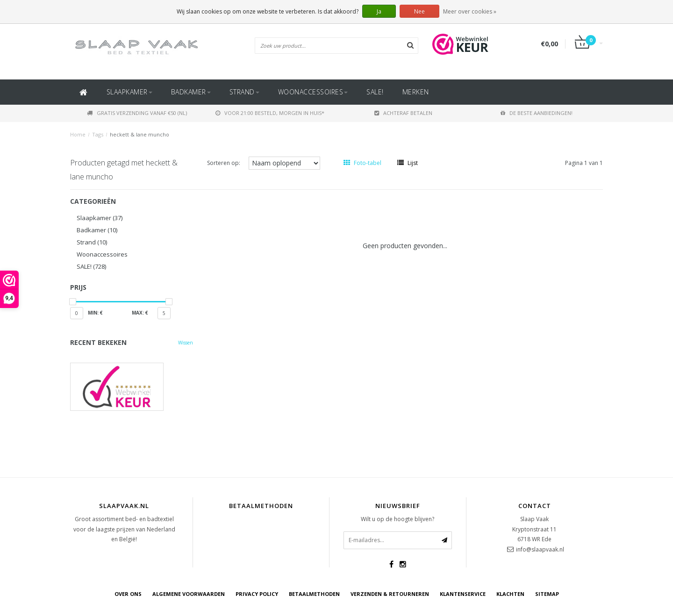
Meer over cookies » (470, 11)
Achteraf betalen (403, 113)
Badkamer (191, 92)
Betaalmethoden (314, 594)
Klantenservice (463, 594)
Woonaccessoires (313, 92)
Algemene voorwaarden (189, 594)
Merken (416, 92)
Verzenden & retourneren (390, 594)
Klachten (510, 594)
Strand (244, 92)
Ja (379, 11)
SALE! (375, 92)
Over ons (128, 594)
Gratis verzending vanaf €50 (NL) (137, 113)
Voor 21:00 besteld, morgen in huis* (270, 113)
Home (78, 134)
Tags (98, 134)
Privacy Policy (257, 594)
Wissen (186, 343)
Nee (419, 11)
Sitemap (547, 594)
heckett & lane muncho (140, 134)
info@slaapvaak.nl (540, 549)
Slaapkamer (129, 92)
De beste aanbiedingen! (537, 113)
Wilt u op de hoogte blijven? (397, 519)
